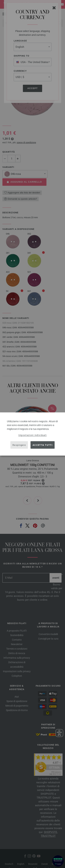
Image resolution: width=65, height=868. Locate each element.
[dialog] (32, 434)
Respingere (19, 445)
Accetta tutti (43, 445)
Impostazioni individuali (32, 435)
